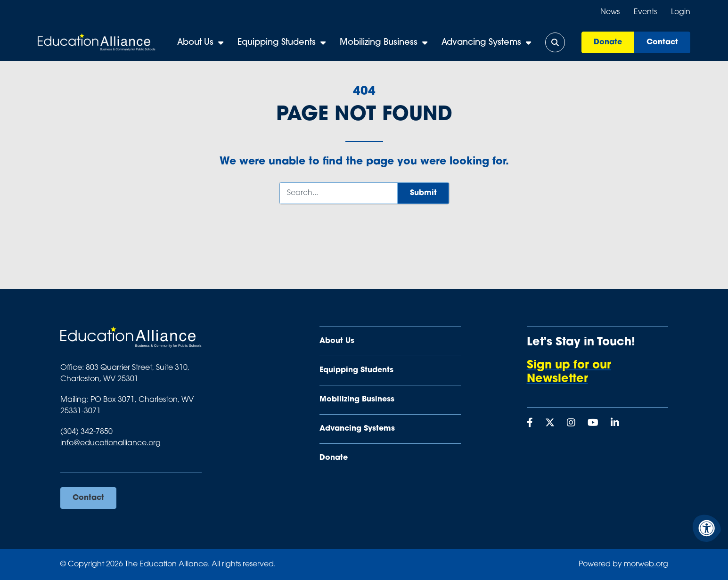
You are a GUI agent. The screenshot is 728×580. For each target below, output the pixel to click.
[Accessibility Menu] (707, 528)
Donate (608, 42)
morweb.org (646, 564)
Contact (662, 42)
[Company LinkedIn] (615, 424)
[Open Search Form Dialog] (555, 42)
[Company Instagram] (571, 424)
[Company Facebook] (530, 424)
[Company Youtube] (593, 424)
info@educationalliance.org (110, 443)
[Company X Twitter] (550, 424)
